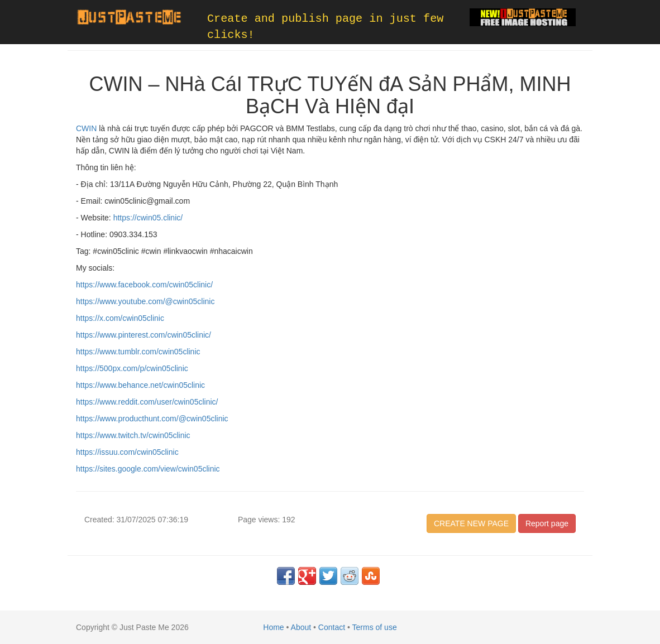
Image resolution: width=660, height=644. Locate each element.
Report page (547, 523)
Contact (332, 627)
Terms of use (375, 627)
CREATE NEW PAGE (471, 523)
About (301, 627)
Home (273, 627)
